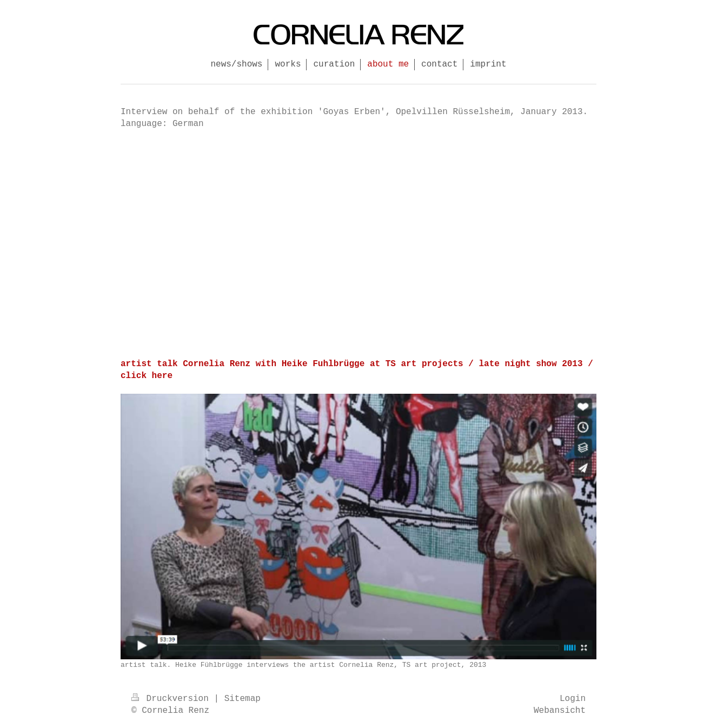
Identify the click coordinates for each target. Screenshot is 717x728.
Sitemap (243, 699)
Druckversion (172, 699)
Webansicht (560, 711)
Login (573, 699)
